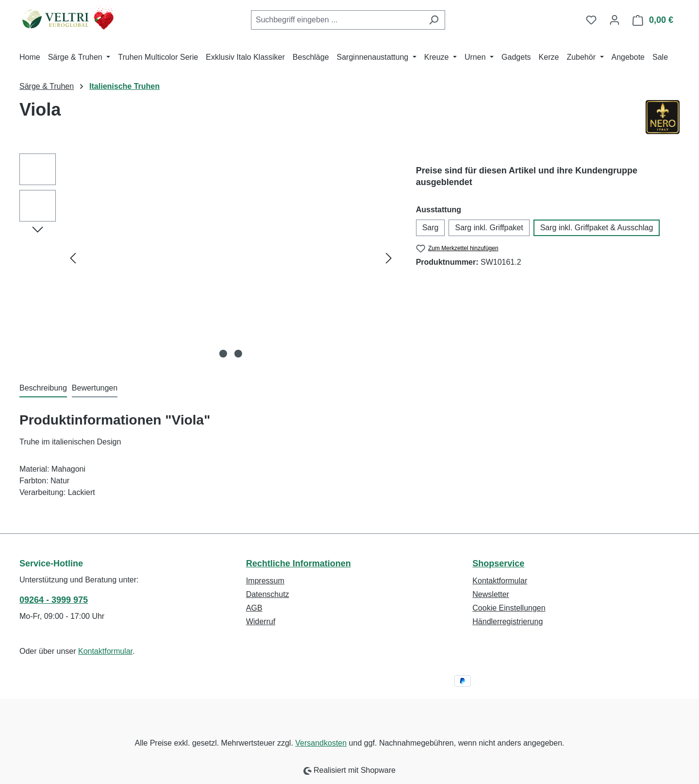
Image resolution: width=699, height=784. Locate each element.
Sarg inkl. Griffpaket (489, 228)
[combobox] (337, 20)
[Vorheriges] (73, 258)
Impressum (265, 581)
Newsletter (491, 594)
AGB (254, 608)
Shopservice (498, 563)
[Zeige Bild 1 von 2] (223, 354)
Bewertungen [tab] (95, 388)
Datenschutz (268, 594)
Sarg (431, 228)
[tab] (43, 389)
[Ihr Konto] (615, 20)
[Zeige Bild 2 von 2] (238, 354)
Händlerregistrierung (508, 622)
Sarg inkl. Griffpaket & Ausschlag (597, 228)
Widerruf (261, 622)
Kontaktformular (105, 651)
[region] (208, 258)
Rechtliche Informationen (299, 563)
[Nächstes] (389, 258)
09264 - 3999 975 (54, 600)
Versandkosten (321, 743)
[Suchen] (434, 20)
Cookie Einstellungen (509, 608)
